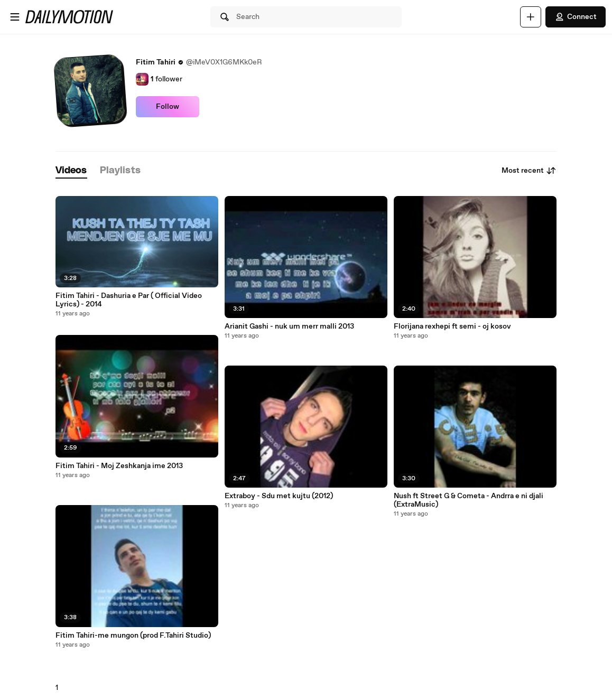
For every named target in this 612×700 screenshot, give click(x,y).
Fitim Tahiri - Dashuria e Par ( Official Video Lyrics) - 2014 (129, 300)
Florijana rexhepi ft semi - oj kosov (452, 326)
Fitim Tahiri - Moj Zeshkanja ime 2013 (119, 466)
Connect (576, 17)
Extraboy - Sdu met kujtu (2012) (279, 496)
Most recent (529, 171)
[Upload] (531, 17)
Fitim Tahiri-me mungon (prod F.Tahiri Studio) (133, 636)
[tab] (71, 171)
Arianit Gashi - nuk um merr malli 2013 (289, 326)
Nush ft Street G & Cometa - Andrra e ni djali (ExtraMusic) (469, 500)
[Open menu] (15, 17)
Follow (168, 107)
